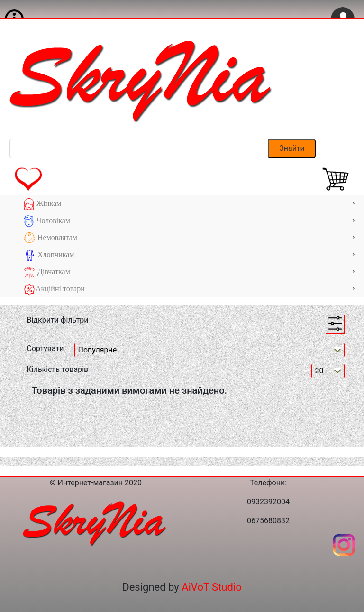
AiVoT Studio (212, 587)
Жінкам (189, 204)
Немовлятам (189, 238)
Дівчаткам (189, 273)
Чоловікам (189, 221)
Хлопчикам (189, 255)
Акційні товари (189, 290)
